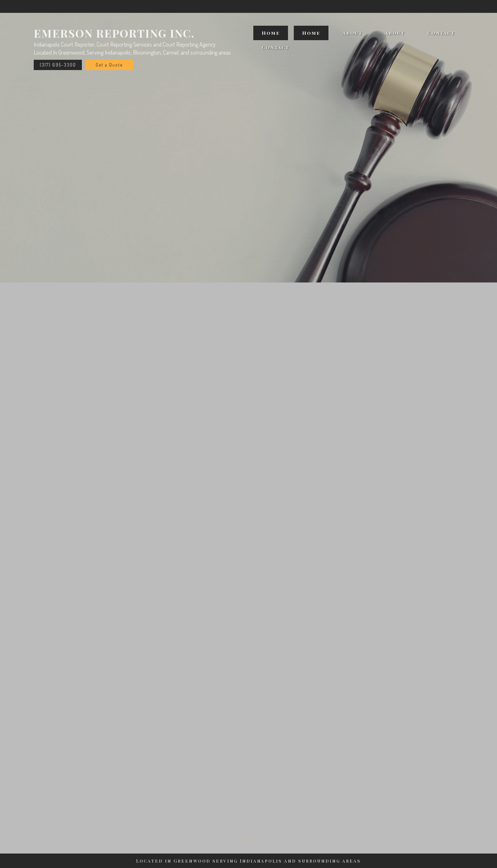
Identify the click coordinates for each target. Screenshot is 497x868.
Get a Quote (109, 65)
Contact (441, 33)
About (353, 33)
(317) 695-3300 (58, 65)
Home (271, 33)
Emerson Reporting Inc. (114, 33)
